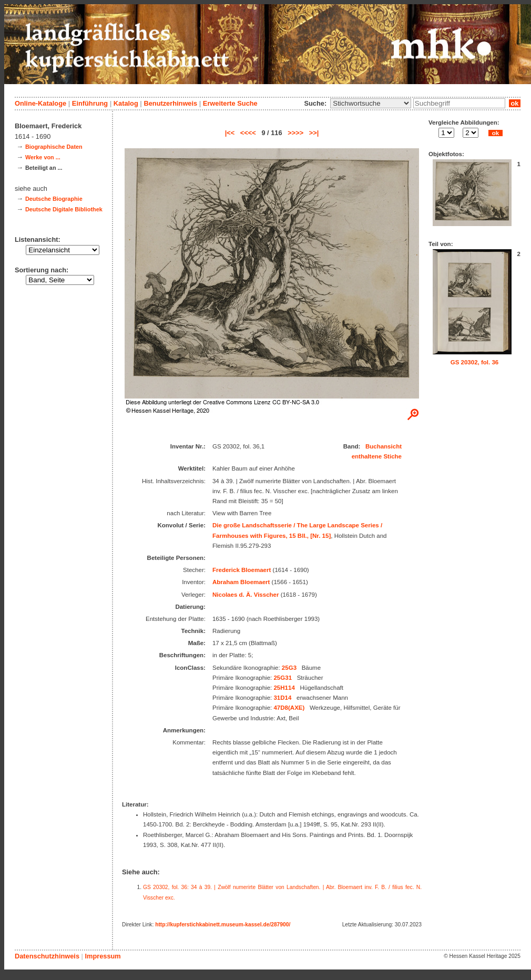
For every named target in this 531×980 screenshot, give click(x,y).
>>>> (295, 133)
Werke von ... (43, 157)
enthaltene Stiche (377, 456)
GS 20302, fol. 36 (475, 362)
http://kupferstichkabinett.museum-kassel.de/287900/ (223, 925)
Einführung (90, 103)
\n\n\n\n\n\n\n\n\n (371, 103)
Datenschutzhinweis (47, 956)
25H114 (284, 688)
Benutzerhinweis (170, 103)
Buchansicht (384, 446)
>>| (314, 133)
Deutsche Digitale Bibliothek (64, 209)
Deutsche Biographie (54, 199)
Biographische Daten (54, 147)
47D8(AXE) (289, 708)
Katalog (126, 103)
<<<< (248, 133)
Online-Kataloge (40, 103)
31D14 (282, 698)
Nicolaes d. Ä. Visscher (246, 595)
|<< (230, 133)
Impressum (103, 956)
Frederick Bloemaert (242, 570)
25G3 (289, 668)
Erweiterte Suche (230, 103)
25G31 (283, 678)
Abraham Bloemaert (241, 582)
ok (515, 103)
